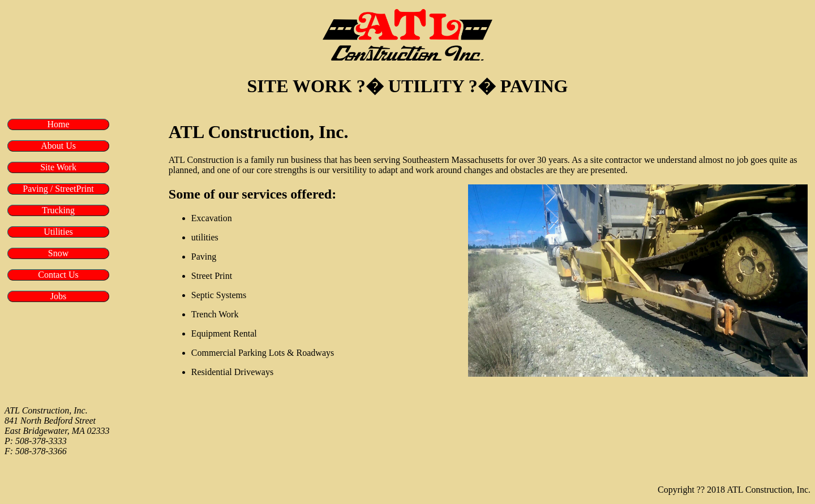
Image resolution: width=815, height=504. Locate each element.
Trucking (58, 210)
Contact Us (58, 275)
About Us (58, 146)
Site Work (58, 167)
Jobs (58, 296)
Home (58, 124)
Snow (58, 253)
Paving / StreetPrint (58, 189)
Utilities (58, 232)
